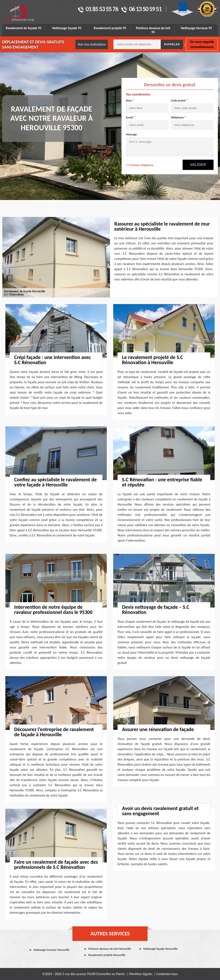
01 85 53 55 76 (98, 9)
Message (131, 134)
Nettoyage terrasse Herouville (52, 950)
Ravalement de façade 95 (24, 28)
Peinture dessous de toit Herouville (110, 949)
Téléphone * (178, 117)
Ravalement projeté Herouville (107, 955)
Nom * (130, 101)
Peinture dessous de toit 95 (153, 30)
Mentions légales (141, 974)
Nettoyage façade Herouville (160, 949)
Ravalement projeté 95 (110, 28)
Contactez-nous (167, 974)
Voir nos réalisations (92, 44)
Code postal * (179, 101)
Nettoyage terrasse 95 (196, 28)
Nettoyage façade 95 (67, 28)
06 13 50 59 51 (141, 9)
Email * (130, 117)
